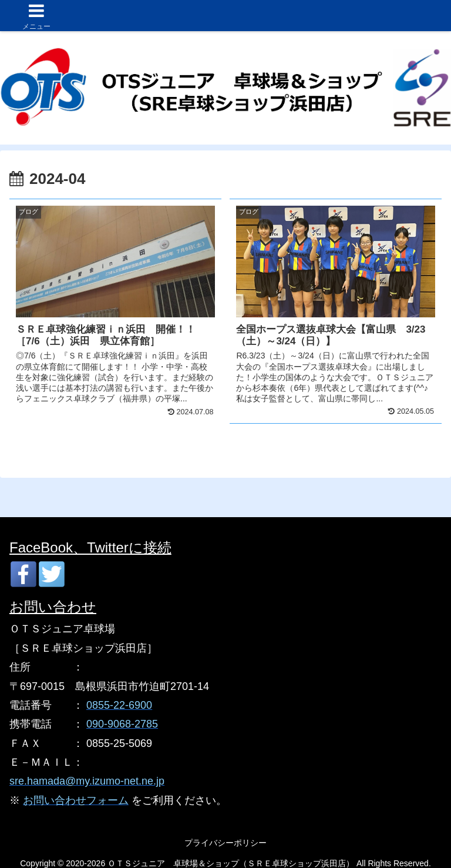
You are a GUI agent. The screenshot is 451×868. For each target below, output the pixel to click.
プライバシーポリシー (225, 843)
